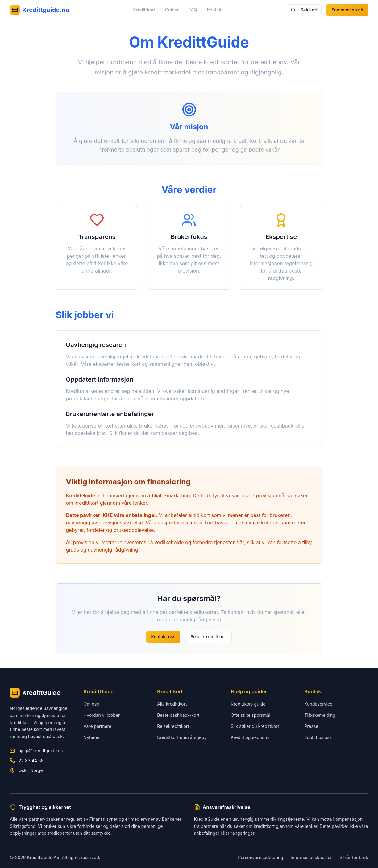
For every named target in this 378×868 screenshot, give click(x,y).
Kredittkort (144, 10)
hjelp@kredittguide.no (41, 751)
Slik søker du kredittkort (255, 726)
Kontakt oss (163, 637)
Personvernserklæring (260, 857)
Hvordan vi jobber (102, 715)
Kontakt (215, 10)
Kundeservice (318, 704)
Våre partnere (98, 726)
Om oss (91, 704)
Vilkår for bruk (354, 857)
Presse (311, 726)
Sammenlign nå (347, 10)
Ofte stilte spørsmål (251, 715)
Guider (172, 10)
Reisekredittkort (173, 726)
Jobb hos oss (318, 737)
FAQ (193, 10)
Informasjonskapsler (311, 857)
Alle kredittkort (172, 704)
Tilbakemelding (320, 715)
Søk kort (304, 10)
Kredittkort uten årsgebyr (183, 737)
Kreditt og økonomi (250, 737)
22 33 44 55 (31, 760)
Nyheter (92, 737)
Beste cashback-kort (178, 715)
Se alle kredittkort (208, 637)
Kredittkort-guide (248, 704)
